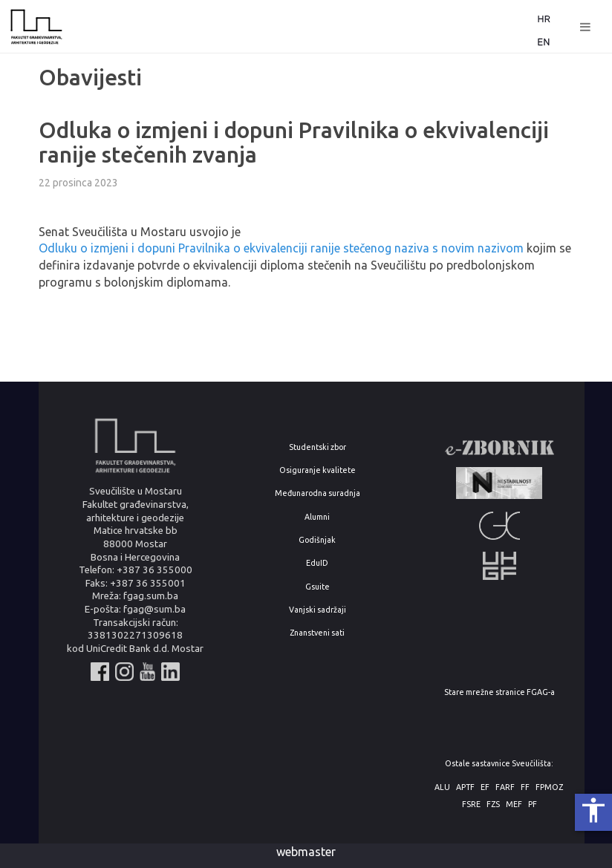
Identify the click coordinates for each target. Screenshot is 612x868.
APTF (465, 787)
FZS (493, 805)
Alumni (317, 517)
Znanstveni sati (317, 633)
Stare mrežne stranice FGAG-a (499, 692)
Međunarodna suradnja (318, 493)
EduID (317, 563)
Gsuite (318, 587)
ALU (442, 787)
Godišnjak (317, 540)
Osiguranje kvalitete (318, 470)
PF (533, 805)
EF (485, 787)
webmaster (306, 852)
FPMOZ (549, 787)
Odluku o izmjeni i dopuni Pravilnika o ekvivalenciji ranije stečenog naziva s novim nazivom (281, 248)
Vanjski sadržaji (318, 610)
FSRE (471, 805)
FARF (505, 787)
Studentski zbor (318, 447)
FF (525, 787)
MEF (514, 805)
